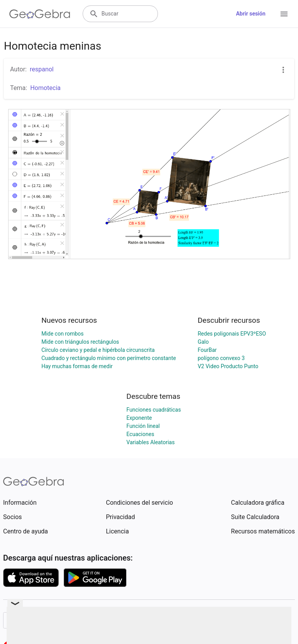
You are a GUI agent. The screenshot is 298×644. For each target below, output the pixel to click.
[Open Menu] (284, 14)
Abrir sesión (251, 14)
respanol (42, 69)
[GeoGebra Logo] (40, 14)
